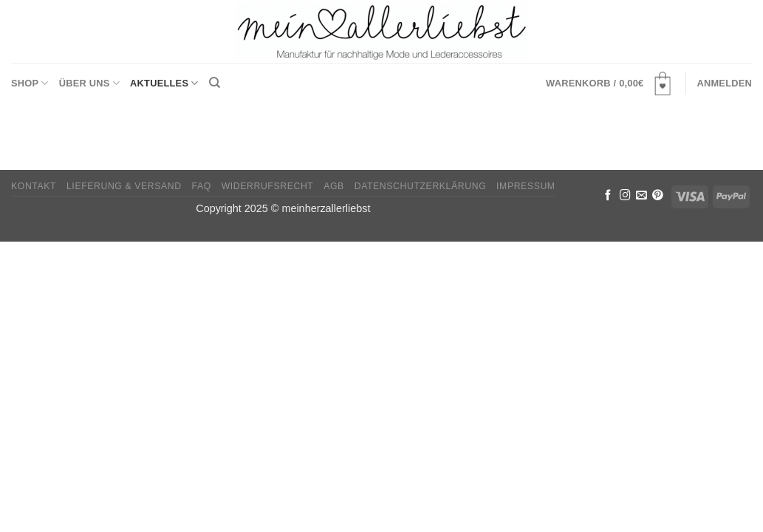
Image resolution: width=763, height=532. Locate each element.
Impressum (526, 186)
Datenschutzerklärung (421, 186)
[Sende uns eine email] (641, 196)
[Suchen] (215, 83)
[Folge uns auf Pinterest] (658, 196)
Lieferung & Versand (124, 186)
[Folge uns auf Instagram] (625, 196)
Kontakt (34, 186)
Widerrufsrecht (268, 186)
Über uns (89, 83)
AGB (334, 186)
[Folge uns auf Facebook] (608, 196)
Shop (30, 83)
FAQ (202, 186)
